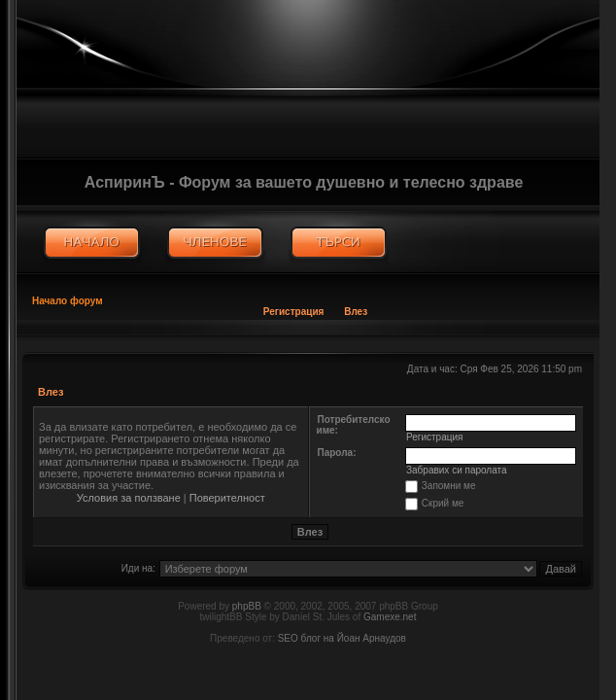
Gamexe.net (390, 617)
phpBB (247, 606)
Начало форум (68, 301)
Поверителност (227, 498)
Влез (356, 312)
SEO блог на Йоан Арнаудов (342, 638)
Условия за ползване (129, 498)
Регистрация (294, 312)
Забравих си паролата (457, 470)
